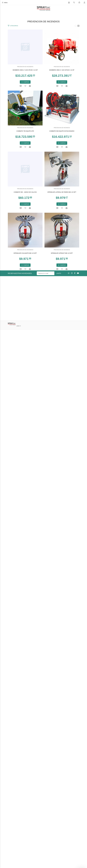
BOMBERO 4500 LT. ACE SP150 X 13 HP (43, 107)
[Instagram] (72, 811)
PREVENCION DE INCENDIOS (43, 103)
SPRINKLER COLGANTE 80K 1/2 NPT (43, 693)
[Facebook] (75, 811)
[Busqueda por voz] (69, 3)
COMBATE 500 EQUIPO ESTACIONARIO (43, 400)
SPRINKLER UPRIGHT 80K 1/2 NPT (43, 791)
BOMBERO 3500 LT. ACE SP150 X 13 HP (43, 205)
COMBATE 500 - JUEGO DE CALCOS (44, 498)
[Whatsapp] (69, 811)
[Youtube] (78, 811)
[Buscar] (74, 3)
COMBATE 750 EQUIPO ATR (43, 302)
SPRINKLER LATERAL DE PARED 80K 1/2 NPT (43, 596)
